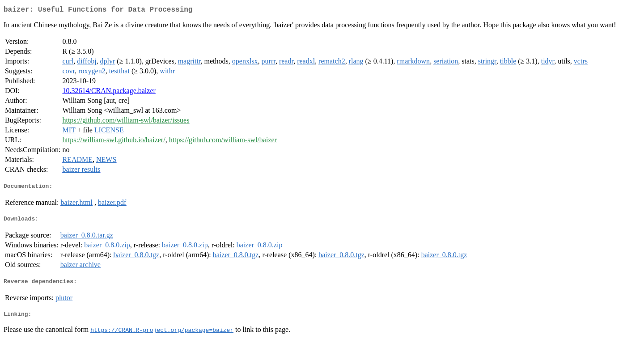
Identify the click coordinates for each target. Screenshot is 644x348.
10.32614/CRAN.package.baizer (109, 92)
